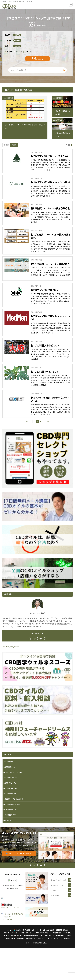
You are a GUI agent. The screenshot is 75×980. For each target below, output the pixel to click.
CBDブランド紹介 (11, 783)
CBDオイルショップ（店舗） (14, 772)
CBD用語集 (9, 762)
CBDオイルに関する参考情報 (15, 970)
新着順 (6, 145)
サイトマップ (42, 970)
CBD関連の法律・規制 (12, 804)
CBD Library (44, 975)
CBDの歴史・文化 (11, 809)
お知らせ (8, 820)
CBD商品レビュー (11, 767)
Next (48, 421)
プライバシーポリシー (55, 970)
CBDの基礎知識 (8, 98)
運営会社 (67, 970)
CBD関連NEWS (10, 815)
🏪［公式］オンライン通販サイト (24, 962)
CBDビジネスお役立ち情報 (14, 799)
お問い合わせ (31, 970)
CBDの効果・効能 (11, 788)
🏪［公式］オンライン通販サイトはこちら (19, 853)
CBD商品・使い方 (11, 778)
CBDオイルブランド (11, 965)
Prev (27, 421)
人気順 (14, 145)
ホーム (9, 962)
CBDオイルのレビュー (27, 965)
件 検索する (37, 59)
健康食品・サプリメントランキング (11, 937)
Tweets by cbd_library (11, 647)
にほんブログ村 (7, 951)
